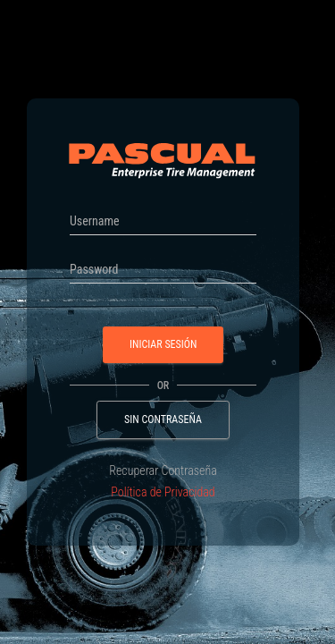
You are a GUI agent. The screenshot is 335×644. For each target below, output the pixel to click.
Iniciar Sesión (163, 344)
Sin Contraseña (163, 419)
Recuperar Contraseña (163, 470)
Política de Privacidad (163, 492)
